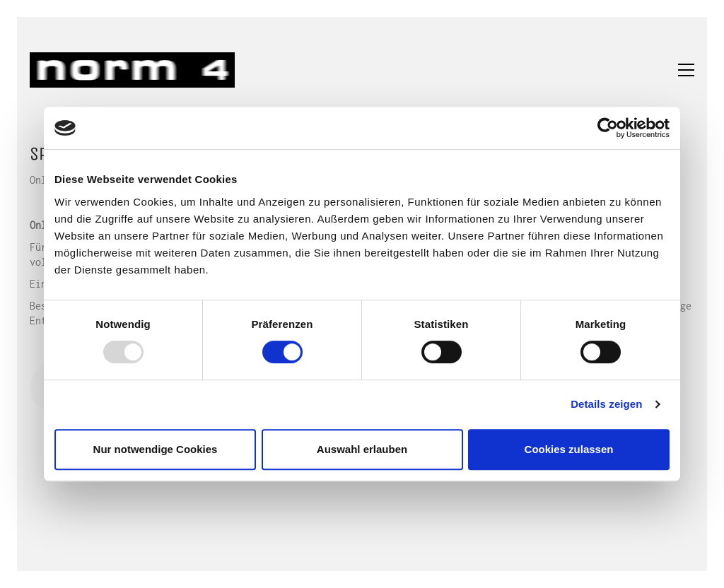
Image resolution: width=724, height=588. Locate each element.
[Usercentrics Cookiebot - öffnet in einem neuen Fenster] (608, 128)
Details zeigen (606, 404)
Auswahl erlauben (362, 449)
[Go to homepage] (132, 70)
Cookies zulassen (569, 449)
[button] (686, 70)
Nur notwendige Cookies (156, 449)
